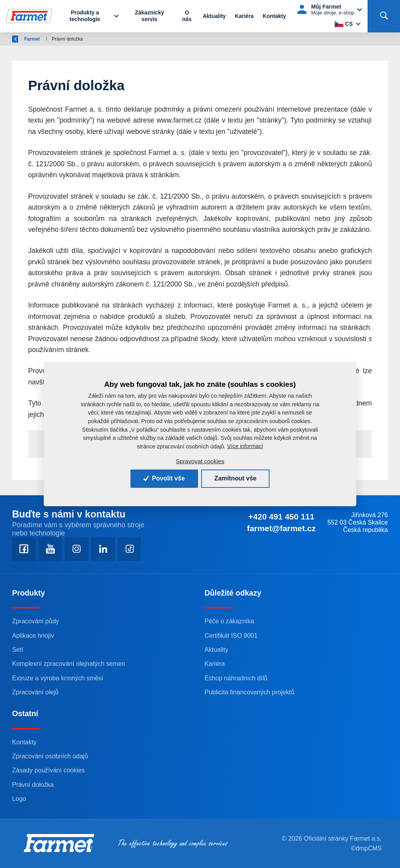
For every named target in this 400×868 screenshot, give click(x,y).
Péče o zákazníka (230, 621)
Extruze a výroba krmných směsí (58, 678)
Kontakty (274, 16)
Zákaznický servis (149, 16)
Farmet (51, 39)
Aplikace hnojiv (33, 635)
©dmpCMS (366, 848)
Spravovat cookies (200, 461)
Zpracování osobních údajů (50, 756)
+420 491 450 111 (281, 517)
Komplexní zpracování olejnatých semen (69, 664)
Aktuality (214, 16)
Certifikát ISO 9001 (231, 635)
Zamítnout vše (236, 478)
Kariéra (244, 16)
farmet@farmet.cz (281, 528)
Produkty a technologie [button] (85, 16)
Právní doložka (33, 784)
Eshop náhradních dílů (236, 678)
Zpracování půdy (36, 621)
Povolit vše (164, 478)
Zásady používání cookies (49, 770)
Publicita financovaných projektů (250, 692)
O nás (187, 16)
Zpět (21, 39)
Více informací (245, 446)
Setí (18, 649)
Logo (19, 799)
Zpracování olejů (35, 692)
